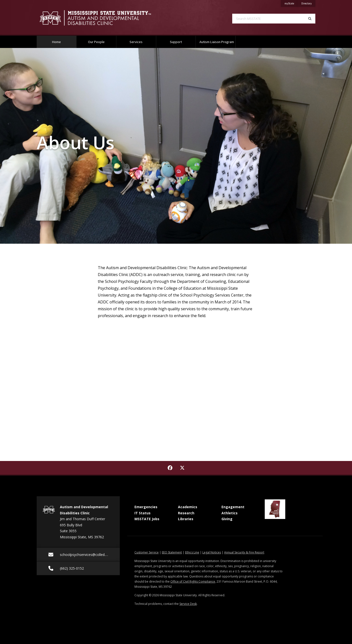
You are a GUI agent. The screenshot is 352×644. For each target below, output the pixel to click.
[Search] (310, 19)
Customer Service (147, 552)
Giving (227, 519)
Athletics (230, 513)
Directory (308, 3)
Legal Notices (212, 552)
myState (291, 3)
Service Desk (188, 604)
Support (176, 42)
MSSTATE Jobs (147, 519)
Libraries (186, 519)
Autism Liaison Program (217, 42)
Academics (188, 507)
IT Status (143, 513)
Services (136, 42)
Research (186, 513)
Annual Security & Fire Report (244, 552)
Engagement (233, 507)
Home (63, 40)
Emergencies (146, 507)
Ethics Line (192, 552)
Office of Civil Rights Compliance (193, 581)
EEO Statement (172, 552)
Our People (96, 42)
